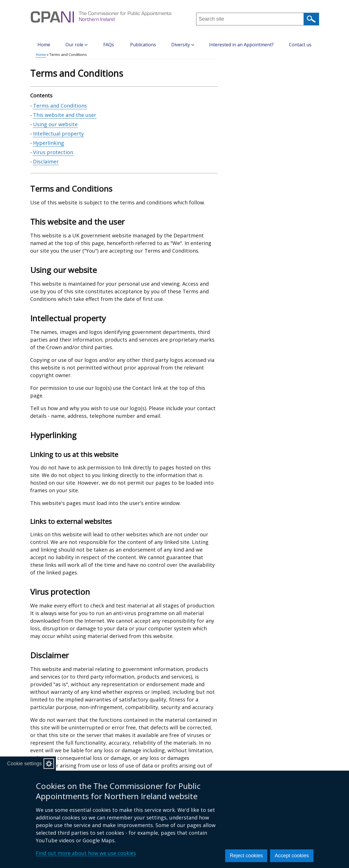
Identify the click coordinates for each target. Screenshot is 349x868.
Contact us (300, 45)
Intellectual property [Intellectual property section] (58, 134)
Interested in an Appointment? (241, 45)
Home (44, 45)
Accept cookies (292, 856)
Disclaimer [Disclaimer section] (46, 161)
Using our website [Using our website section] (55, 124)
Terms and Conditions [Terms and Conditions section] (60, 106)
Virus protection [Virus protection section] (53, 152)
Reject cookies (246, 856)
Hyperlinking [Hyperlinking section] (49, 143)
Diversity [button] (183, 45)
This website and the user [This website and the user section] (65, 115)
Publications (143, 45)
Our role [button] (76, 45)
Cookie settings (24, 764)
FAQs (109, 45)
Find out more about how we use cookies (86, 853)
